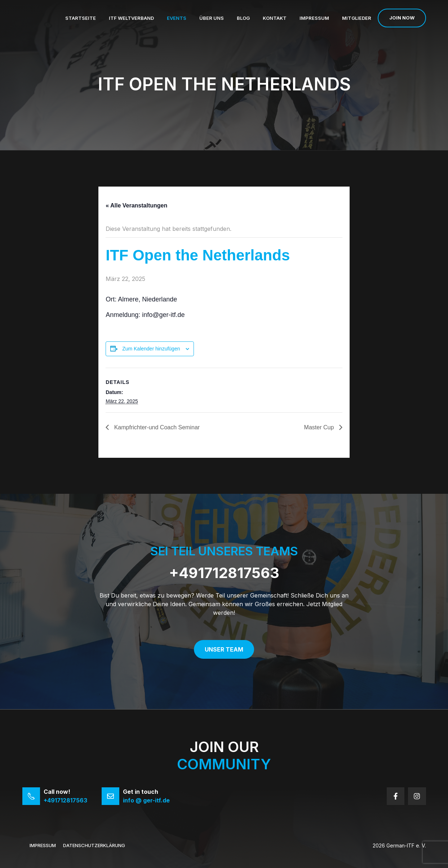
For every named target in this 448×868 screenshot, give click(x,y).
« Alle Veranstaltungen (136, 205)
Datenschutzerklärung (94, 845)
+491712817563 (224, 573)
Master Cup (320, 427)
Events (177, 18)
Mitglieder (357, 18)
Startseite (81, 18)
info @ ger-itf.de (146, 800)
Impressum (314, 18)
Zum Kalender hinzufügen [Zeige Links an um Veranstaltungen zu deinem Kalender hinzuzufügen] (151, 349)
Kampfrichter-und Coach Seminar (156, 427)
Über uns (212, 18)
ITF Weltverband (131, 18)
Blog (243, 18)
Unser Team (224, 649)
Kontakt (275, 18)
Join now (402, 18)
